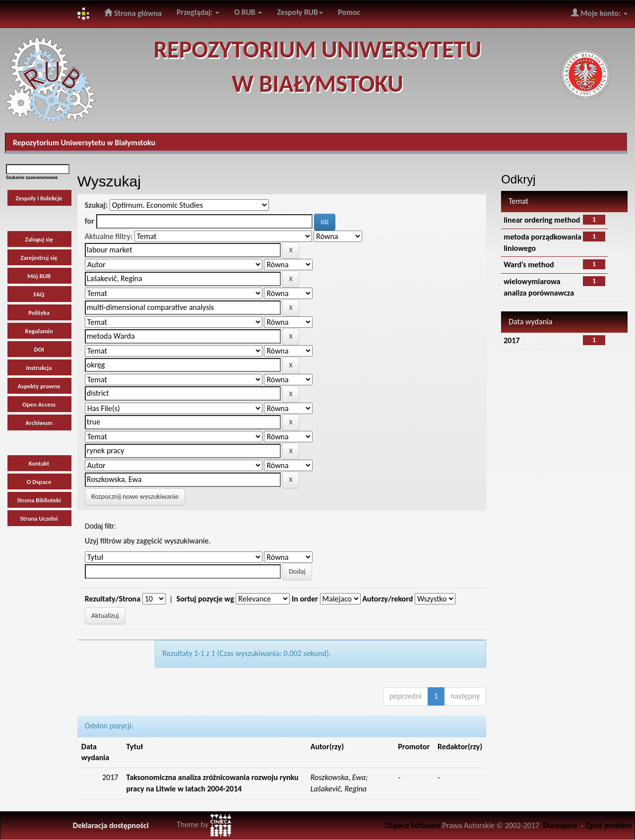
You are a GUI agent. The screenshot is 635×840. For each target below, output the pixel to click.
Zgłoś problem (609, 825)
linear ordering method (542, 220)
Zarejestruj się (39, 258)
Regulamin (39, 331)
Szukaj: (96, 205)
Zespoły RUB (300, 12)
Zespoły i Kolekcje (39, 198)
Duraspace (560, 825)
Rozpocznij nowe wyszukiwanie (135, 497)
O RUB (248, 12)
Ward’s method (529, 265)
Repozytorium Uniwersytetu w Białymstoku (84, 143)
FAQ (39, 294)
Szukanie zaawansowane (32, 177)
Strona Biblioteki (39, 500)
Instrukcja (39, 368)
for (90, 221)
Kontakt (39, 463)
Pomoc (349, 12)
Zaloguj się (39, 239)
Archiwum (39, 423)
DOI (39, 349)
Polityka (39, 313)
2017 (511, 340)
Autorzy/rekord (387, 599)
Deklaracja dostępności (111, 825)
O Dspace (39, 482)
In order (305, 599)
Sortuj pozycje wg (205, 599)
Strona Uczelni (39, 518)
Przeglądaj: (198, 12)
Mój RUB (39, 276)
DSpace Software (413, 825)
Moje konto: (599, 13)
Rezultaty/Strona (113, 599)
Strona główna (133, 13)
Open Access (39, 404)
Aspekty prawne (39, 386)
